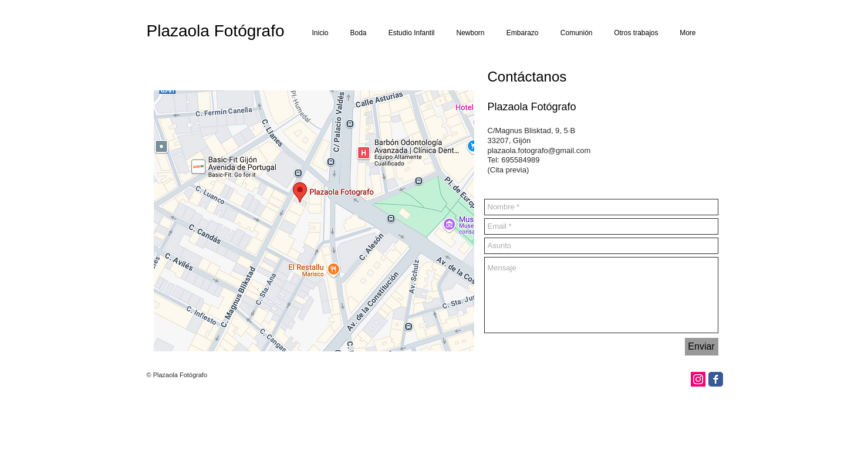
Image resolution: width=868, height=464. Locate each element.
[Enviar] (702, 347)
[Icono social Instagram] (698, 379)
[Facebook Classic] (716, 379)
